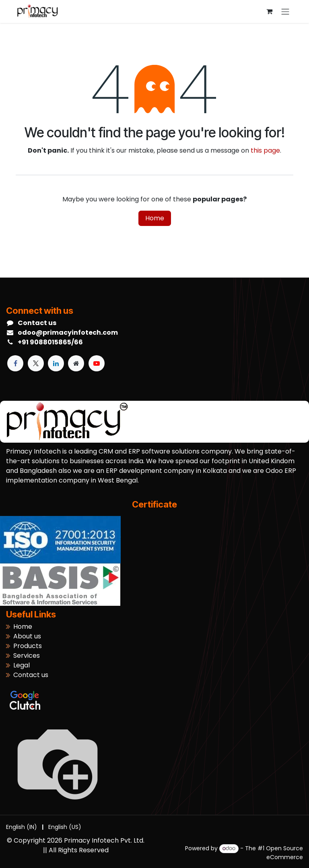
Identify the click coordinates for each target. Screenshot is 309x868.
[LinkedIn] (56, 363)
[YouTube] (97, 363)
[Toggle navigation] (285, 11)
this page (265, 150)
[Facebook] (15, 363)
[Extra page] (76, 363)
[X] (36, 363)
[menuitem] (22, 827)
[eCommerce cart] (269, 11)
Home (155, 218)
